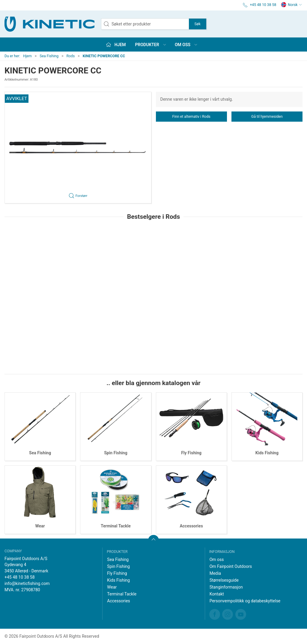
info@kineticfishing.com (27, 583)
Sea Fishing (49, 56)
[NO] (49, 24)
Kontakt (217, 594)
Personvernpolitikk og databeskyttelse (245, 601)
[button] (78, 148)
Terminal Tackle (116, 526)
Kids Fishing (267, 453)
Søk (198, 24)
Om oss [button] (186, 45)
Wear (40, 526)
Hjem (27, 56)
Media (215, 573)
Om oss (217, 559)
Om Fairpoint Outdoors (231, 566)
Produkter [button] (151, 45)
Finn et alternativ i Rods (191, 117)
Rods (71, 56)
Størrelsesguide (224, 580)
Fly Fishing (191, 453)
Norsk (292, 5)
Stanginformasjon (226, 587)
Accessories (191, 526)
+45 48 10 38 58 (20, 577)
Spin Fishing (116, 453)
